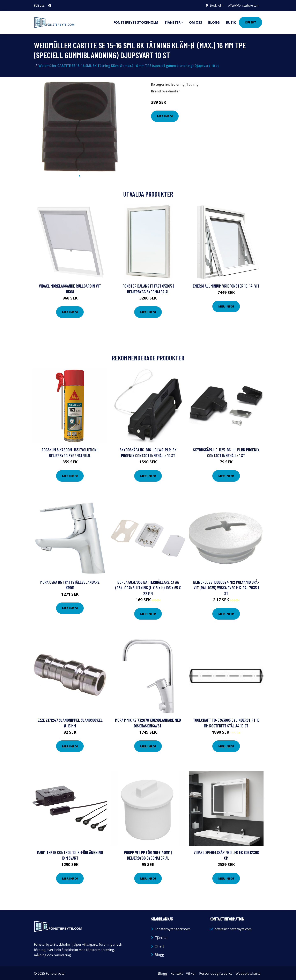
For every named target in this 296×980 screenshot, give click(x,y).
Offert (250, 22)
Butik (231, 22)
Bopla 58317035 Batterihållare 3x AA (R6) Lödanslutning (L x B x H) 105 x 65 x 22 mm (148, 587)
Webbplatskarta (248, 972)
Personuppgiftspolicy (216, 972)
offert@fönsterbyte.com (243, 5)
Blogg (214, 22)
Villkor (191, 972)
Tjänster (161, 937)
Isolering (178, 83)
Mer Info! (165, 115)
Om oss (196, 22)
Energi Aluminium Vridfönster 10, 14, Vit (226, 285)
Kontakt (177, 972)
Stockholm (215, 5)
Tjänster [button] (172, 22)
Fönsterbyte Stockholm (136, 22)
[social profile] (50, 6)
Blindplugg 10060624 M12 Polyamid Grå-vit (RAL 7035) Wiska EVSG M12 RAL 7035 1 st (226, 587)
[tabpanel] (80, 125)
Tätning (192, 83)
